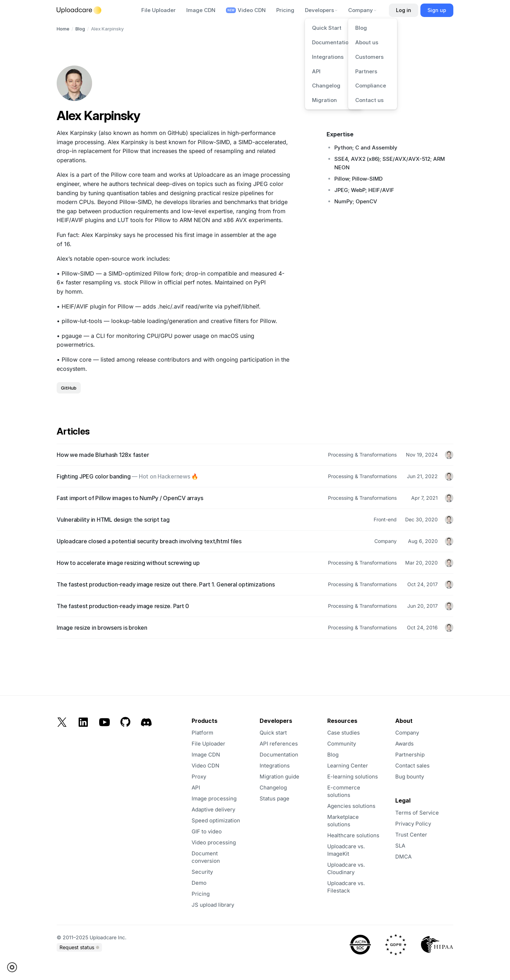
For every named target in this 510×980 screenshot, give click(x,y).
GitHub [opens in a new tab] (69, 388)
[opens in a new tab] (423, 835)
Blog (80, 29)
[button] (14, 967)
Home (63, 29)
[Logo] (79, 10)
